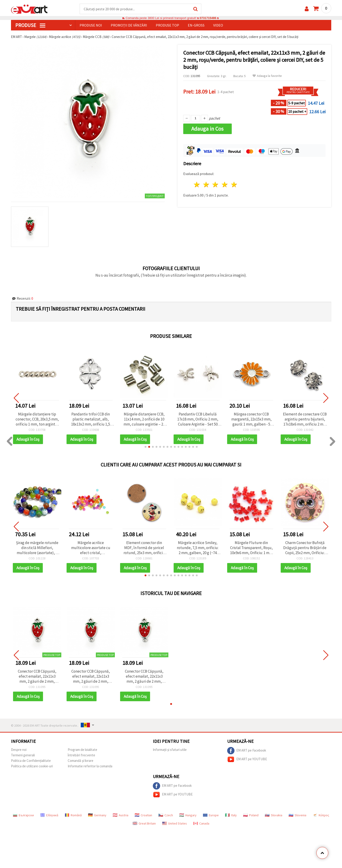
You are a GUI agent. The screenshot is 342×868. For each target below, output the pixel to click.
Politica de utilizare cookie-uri (32, 766)
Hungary (188, 815)
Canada (201, 824)
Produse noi (91, 25)
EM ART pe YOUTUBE (247, 760)
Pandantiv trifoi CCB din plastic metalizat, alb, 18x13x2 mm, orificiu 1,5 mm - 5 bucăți (91, 419)
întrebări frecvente (81, 755)
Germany (97, 815)
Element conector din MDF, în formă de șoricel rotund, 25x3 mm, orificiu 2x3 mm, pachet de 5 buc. (144, 548)
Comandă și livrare (81, 761)
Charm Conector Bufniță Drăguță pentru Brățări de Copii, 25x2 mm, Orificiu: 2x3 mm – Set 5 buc (305, 548)
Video (218, 25)
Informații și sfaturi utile (170, 750)
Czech (166, 815)
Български (23, 815)
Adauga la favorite (267, 76)
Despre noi (19, 750)
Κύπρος (321, 815)
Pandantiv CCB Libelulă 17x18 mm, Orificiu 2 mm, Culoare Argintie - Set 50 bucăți (198, 419)
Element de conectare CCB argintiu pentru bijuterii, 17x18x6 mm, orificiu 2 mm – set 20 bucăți (305, 419)
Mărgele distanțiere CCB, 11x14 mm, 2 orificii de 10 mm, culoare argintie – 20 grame (144, 419)
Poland (251, 815)
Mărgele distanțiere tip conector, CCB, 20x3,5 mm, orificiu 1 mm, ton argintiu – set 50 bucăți (37, 419)
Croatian (143, 815)
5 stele (234, 185)
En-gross (196, 25)
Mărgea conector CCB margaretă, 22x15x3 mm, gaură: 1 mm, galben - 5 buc (251, 419)
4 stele (225, 185)
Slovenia (298, 815)
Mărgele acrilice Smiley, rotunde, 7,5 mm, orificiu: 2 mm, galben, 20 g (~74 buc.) (198, 548)
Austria (121, 815)
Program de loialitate (82, 750)
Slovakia (274, 815)
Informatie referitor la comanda (90, 766)
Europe (211, 815)
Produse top (167, 25)
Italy (231, 815)
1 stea (197, 185)
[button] (145, 447)
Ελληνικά (49, 815)
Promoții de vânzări (129, 25)
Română (73, 815)
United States (175, 824)
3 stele (216, 185)
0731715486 (208, 18)
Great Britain (144, 824)
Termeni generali (23, 755)
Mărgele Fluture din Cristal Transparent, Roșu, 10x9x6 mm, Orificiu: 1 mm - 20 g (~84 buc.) (251, 548)
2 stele (206, 185)
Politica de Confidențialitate (31, 761)
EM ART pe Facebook (247, 751)
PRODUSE (30, 25)
